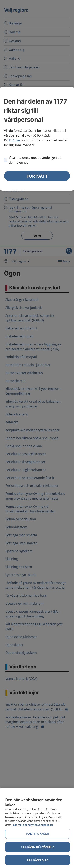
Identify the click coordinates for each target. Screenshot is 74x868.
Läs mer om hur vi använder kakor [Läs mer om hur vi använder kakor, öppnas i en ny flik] (33, 826)
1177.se (14, 140)
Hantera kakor (38, 835)
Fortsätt (37, 176)
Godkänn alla (38, 861)
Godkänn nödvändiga (38, 848)
